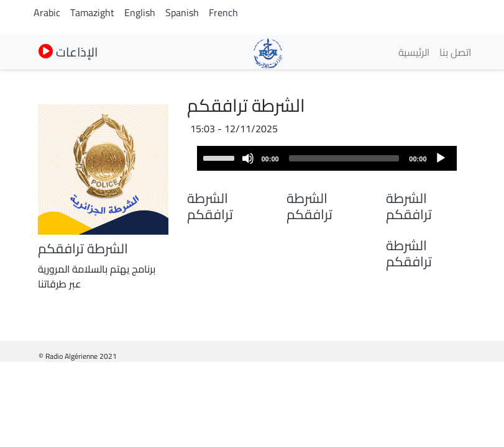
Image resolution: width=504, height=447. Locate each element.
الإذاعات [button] (68, 52)
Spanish (182, 12)
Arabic (47, 12)
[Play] (441, 158)
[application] (327, 158)
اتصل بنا (455, 52)
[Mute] (248, 158)
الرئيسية (414, 52)
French (223, 12)
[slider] (344, 158)
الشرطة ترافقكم (409, 206)
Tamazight (92, 12)
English (140, 12)
